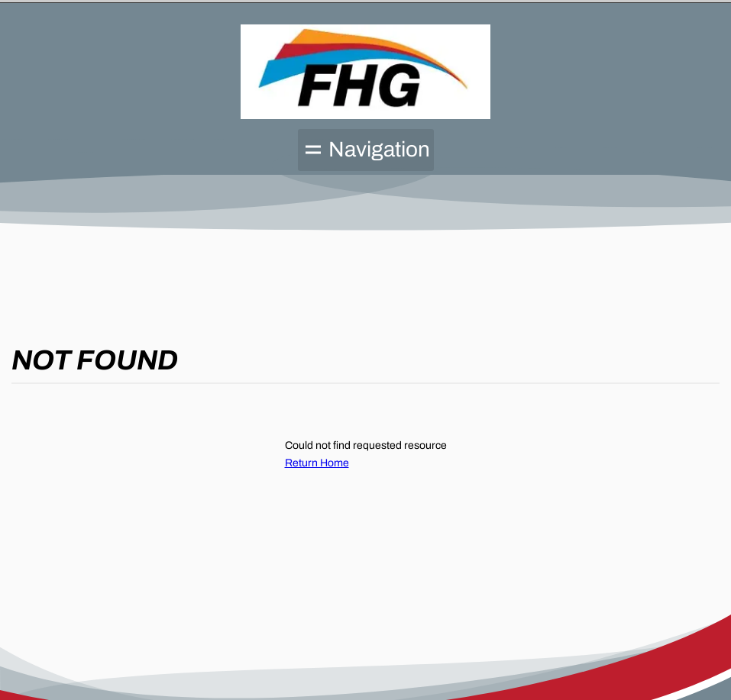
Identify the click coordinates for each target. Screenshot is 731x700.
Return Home (317, 463)
